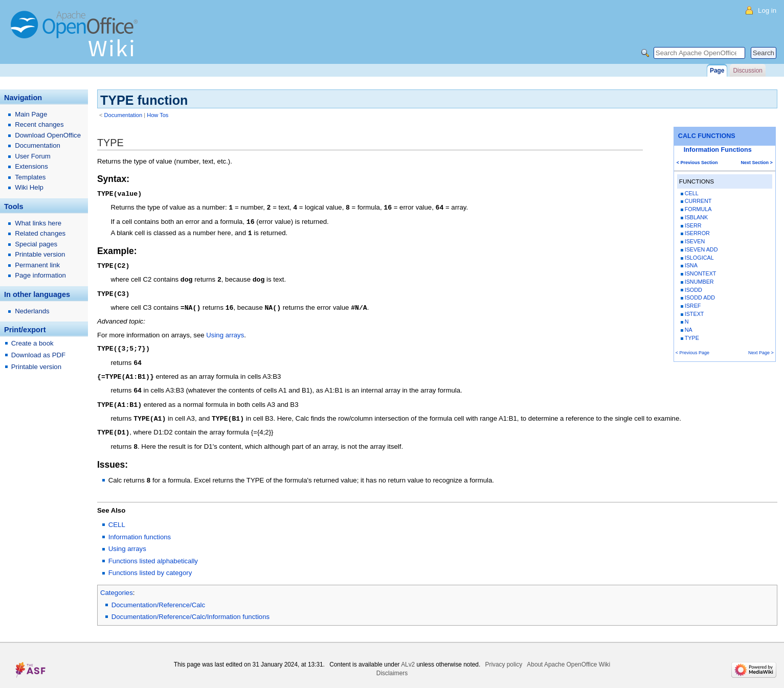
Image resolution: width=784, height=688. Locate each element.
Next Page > (761, 353)
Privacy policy (504, 656)
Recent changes (39, 124)
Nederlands (32, 311)
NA (689, 330)
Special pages (36, 244)
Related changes (40, 233)
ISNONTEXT (701, 273)
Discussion (747, 71)
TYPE (692, 338)
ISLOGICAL (699, 258)
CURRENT (698, 201)
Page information (40, 275)
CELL (692, 193)
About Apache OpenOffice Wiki (568, 656)
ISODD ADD (700, 297)
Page (717, 71)
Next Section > (757, 163)
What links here (38, 223)
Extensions (31, 166)
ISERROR (697, 233)
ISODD (693, 290)
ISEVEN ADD (701, 249)
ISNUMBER (699, 282)
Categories (117, 584)
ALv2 (408, 656)
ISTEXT (695, 314)
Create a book (32, 343)
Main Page (31, 114)
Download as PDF (38, 355)
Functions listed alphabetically (153, 552)
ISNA (691, 265)
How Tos (158, 115)
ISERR (693, 225)
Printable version (40, 254)
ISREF (693, 306)
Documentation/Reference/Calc (158, 596)
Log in (767, 10)
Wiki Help (29, 187)
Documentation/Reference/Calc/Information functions (191, 608)
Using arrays (225, 331)
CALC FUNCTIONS (707, 136)
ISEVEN (695, 241)
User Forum (33, 156)
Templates (30, 177)
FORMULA (698, 209)
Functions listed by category (150, 564)
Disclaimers (392, 664)
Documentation (124, 115)
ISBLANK (697, 217)
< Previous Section (697, 163)
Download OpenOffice (48, 135)
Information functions (140, 528)
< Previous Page (692, 353)
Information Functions (718, 150)
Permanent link (37, 265)
